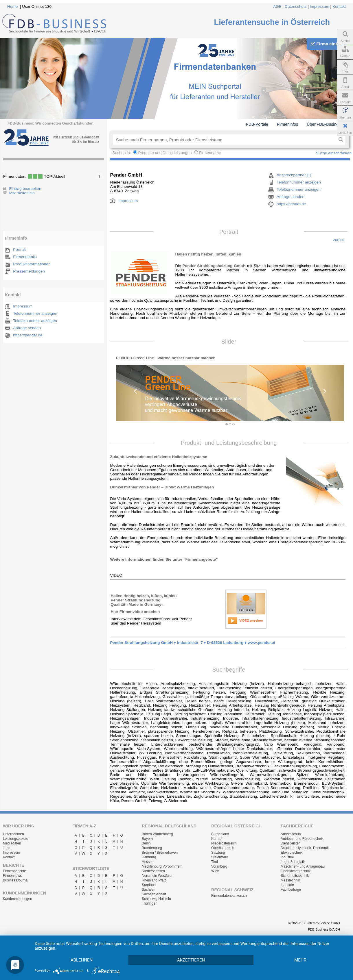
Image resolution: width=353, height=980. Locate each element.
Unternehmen (13, 834)
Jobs (7, 848)
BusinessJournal (16, 880)
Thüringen (150, 903)
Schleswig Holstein (156, 899)
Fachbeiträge (291, 890)
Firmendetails (25, 257)
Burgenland (220, 834)
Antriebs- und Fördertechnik (302, 839)
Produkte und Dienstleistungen (165, 153)
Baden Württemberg (157, 834)
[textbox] (224, 140)
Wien (215, 871)
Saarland (149, 885)
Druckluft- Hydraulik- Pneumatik (305, 848)
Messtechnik (290, 880)
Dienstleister (290, 843)
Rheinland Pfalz (154, 880)
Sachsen (149, 890)
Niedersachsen (153, 871)
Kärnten (217, 839)
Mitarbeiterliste (22, 193)
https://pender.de (28, 335)
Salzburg (218, 853)
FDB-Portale (257, 124)
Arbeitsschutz (291, 834)
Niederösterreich (224, 843)
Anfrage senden (27, 328)
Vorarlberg (219, 866)
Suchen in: (122, 153)
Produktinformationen (32, 264)
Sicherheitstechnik (295, 876)
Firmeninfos (287, 124)
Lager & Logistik (293, 862)
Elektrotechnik (292, 853)
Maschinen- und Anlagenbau (303, 866)
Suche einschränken (334, 153)
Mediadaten (12, 843)
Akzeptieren (191, 960)
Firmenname (210, 153)
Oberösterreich (223, 848)
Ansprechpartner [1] (294, 175)
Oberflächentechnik (296, 871)
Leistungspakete (15, 839)
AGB (277, 7)
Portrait (19, 250)
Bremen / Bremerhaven (160, 853)
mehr (300, 960)
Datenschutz (296, 7)
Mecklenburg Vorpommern (162, 866)
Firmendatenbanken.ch (229, 896)
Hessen (148, 862)
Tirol (215, 862)
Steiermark (220, 857)
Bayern (147, 839)
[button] (133, 389)
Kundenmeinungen (18, 899)
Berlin (146, 843)
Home (12, 7)
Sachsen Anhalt (154, 894)
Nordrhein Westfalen (158, 876)
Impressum (320, 7)
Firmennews (12, 876)
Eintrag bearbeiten (25, 189)
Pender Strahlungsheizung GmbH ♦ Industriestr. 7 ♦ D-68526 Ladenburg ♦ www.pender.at (193, 643)
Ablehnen (82, 960)
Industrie (287, 857)
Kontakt (339, 7)
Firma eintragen (330, 44)
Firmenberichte (14, 871)
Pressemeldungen (29, 271)
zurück (339, 240)
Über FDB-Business (325, 124)
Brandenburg (152, 848)
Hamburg (149, 857)
